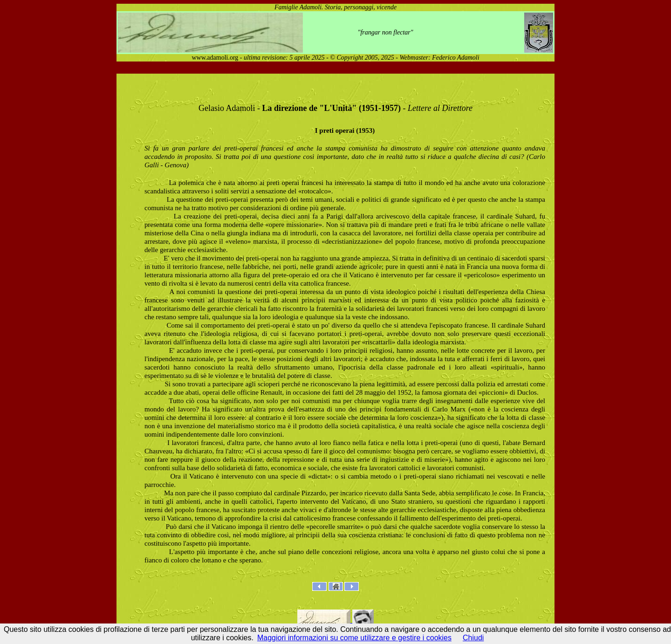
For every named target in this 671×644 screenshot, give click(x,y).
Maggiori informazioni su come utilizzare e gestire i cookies (354, 638)
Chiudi (473, 638)
